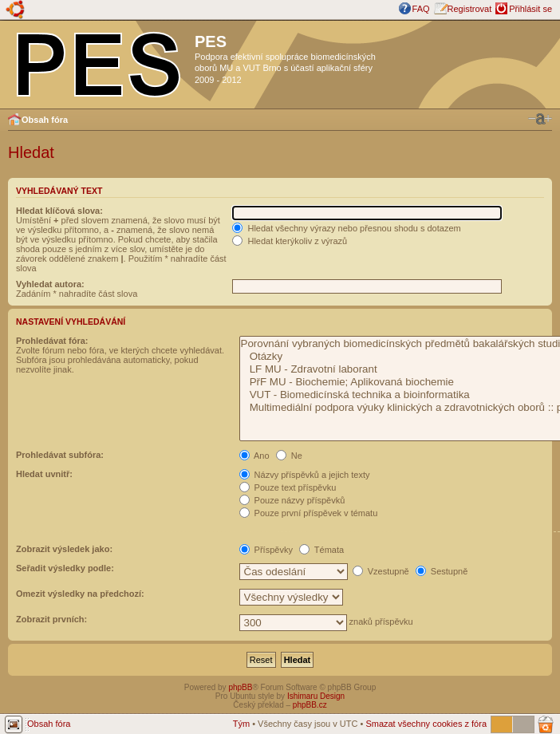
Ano (254, 456)
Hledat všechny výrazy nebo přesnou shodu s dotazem (346, 228)
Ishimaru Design (316, 696)
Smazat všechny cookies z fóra (426, 724)
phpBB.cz (310, 705)
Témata (321, 550)
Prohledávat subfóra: (60, 455)
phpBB (240, 687)
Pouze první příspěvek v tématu (309, 513)
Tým (241, 724)
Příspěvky (266, 550)
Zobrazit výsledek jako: (64, 549)
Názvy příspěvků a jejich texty (305, 475)
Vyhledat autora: (50, 284)
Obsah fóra (45, 120)
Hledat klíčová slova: (59, 211)
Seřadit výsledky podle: (65, 568)
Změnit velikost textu (540, 119)
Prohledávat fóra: (52, 341)
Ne (289, 456)
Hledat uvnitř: (44, 474)
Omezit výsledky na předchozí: (80, 594)
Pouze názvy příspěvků (292, 500)
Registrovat (470, 9)
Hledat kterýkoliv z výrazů (290, 241)
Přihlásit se (530, 9)
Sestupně (442, 571)
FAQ (421, 9)
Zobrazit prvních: (51, 619)
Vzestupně (381, 571)
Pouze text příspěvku (288, 487)
